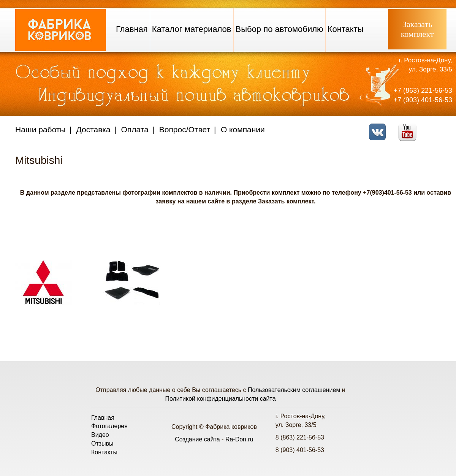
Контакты (346, 29)
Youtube (409, 127)
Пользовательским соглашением (294, 390)
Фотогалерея (109, 426)
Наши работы (40, 129)
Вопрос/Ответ (185, 129)
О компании (243, 129)
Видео (100, 435)
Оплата (135, 129)
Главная (132, 29)
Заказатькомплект (417, 29)
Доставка (93, 129)
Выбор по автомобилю (279, 29)
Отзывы (102, 443)
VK (379, 127)
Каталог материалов (192, 29)
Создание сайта (197, 439)
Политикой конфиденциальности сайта (220, 399)
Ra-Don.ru (239, 439)
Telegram (439, 127)
